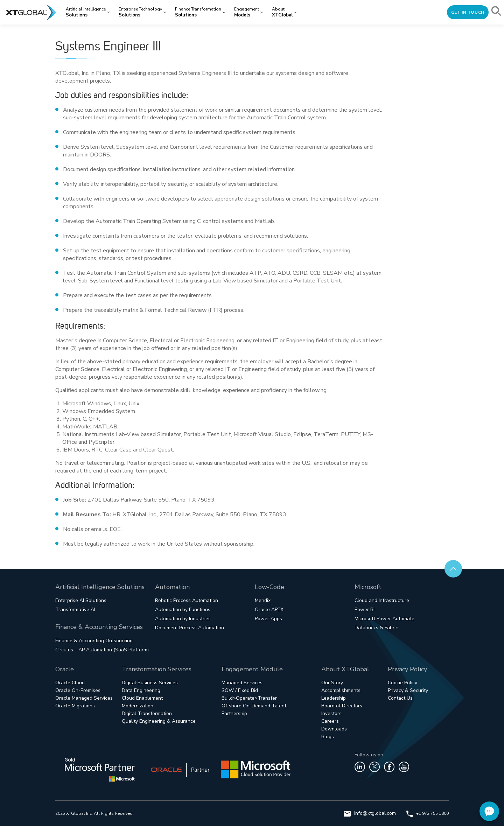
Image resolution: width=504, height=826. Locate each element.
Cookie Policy (402, 683)
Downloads (334, 729)
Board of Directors (342, 706)
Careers (330, 721)
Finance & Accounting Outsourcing (94, 641)
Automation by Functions (183, 610)
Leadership (334, 698)
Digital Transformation (147, 713)
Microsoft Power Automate (384, 619)
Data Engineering (141, 690)
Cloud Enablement (142, 698)
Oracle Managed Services (84, 698)
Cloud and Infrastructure (382, 600)
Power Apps (268, 619)
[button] (497, 12)
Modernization (138, 706)
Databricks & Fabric (376, 628)
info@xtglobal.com (370, 813)
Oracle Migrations (75, 706)
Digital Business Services (150, 683)
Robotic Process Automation (187, 600)
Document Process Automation (190, 628)
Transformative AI (75, 610)
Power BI (365, 610)
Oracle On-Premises (78, 690)
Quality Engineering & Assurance (159, 721)
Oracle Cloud (70, 683)
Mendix (263, 600)
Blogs (328, 737)
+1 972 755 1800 (428, 813)
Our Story (332, 683)
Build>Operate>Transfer (249, 698)
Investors (331, 713)
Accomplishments (341, 690)
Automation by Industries (183, 619)
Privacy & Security (408, 690)
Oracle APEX (269, 610)
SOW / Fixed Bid (240, 690)
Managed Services (242, 683)
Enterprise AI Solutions (81, 600)
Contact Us (400, 698)
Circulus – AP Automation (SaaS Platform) (102, 650)
